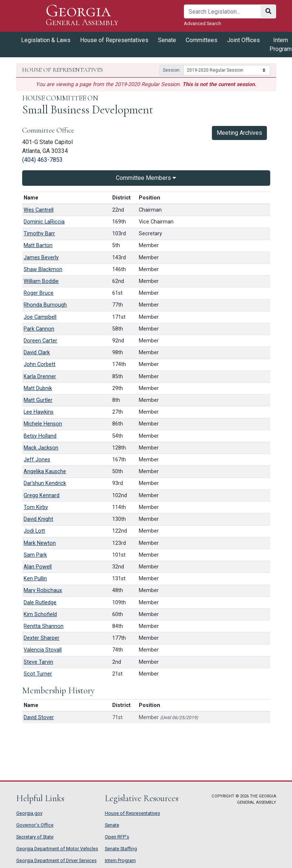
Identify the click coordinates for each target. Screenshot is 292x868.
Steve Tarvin (38, 662)
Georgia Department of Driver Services (56, 860)
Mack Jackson (41, 448)
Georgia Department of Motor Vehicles (57, 849)
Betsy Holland (40, 436)
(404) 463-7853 (42, 160)
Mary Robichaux (43, 590)
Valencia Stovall (43, 650)
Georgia (82, 16)
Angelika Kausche (45, 471)
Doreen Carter (40, 341)
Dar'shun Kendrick (45, 483)
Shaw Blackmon (43, 269)
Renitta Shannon (44, 626)
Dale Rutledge (40, 603)
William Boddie (41, 281)
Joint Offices (243, 40)
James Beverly (41, 258)
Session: (172, 70)
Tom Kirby (36, 507)
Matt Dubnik (38, 388)
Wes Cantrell (39, 210)
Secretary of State (35, 837)
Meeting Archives (239, 133)
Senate (167, 40)
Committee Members (146, 178)
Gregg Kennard (42, 495)
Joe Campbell (40, 317)
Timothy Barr (39, 234)
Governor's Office (35, 825)
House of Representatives (114, 40)
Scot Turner (38, 674)
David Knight (38, 519)
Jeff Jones (37, 460)
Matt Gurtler (38, 400)
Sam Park (35, 555)
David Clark (37, 353)
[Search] (222, 11)
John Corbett (39, 364)
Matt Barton (38, 245)
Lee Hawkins (39, 412)
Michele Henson (43, 424)
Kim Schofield (40, 614)
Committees (202, 40)
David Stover (39, 717)
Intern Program (120, 860)
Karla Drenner (40, 377)
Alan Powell (38, 567)
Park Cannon (39, 329)
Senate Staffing (121, 849)
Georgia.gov (29, 813)
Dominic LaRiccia (44, 222)
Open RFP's (117, 837)
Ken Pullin (35, 579)
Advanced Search (202, 23)
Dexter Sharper (42, 638)
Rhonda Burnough (45, 305)
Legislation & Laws (46, 40)
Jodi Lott (34, 531)
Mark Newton (40, 543)
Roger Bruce (39, 293)
